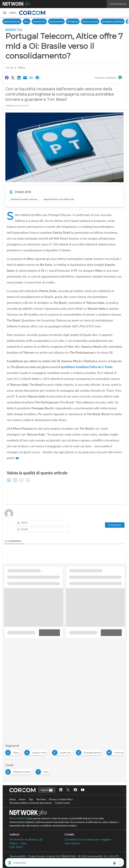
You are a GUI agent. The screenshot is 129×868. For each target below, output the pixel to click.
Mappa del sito (64, 863)
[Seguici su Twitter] (68, 790)
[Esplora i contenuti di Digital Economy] (19, 771)
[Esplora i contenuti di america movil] (37, 752)
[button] (10, 13)
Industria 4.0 (39, 21)
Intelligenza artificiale (113, 21)
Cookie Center (62, 803)
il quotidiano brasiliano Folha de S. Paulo (85, 367)
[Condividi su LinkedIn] (19, 78)
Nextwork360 (17, 818)
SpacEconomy (56, 21)
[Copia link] (31, 78)
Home (9, 68)
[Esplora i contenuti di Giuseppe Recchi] (90, 752)
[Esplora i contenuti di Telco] (44, 771)
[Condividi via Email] (25, 78)
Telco (27, 21)
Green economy (90, 21)
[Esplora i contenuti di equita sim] (63, 752)
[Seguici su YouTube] (83, 790)
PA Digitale (73, 21)
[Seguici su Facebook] (75, 790)
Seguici (47, 790)
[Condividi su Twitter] (13, 78)
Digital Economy (12, 21)
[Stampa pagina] (37, 78)
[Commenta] (115, 525)
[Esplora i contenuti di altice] (14, 752)
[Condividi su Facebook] (7, 78)
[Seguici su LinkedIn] (61, 790)
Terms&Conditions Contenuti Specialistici (31, 803)
